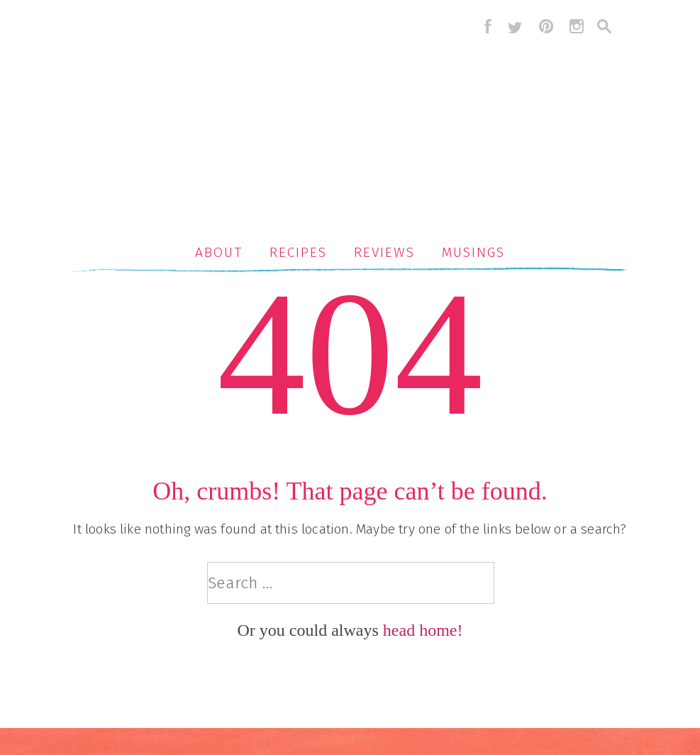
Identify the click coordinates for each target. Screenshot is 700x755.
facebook (484, 26)
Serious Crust (358, 118)
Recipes (298, 252)
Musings (473, 252)
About (219, 252)
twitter (515, 26)
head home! (423, 630)
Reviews (384, 252)
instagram (577, 26)
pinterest (546, 26)
